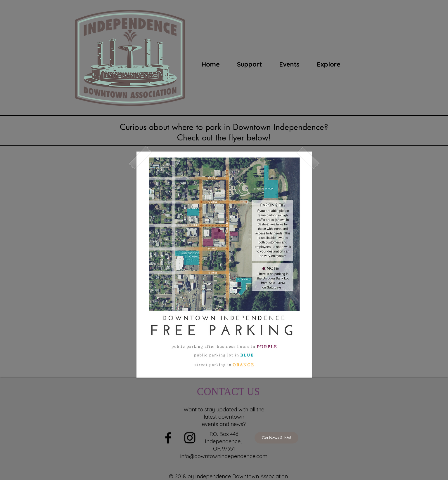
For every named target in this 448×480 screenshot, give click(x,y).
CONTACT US (228, 392)
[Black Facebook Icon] (168, 438)
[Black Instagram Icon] (190, 438)
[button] (289, 64)
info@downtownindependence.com (224, 456)
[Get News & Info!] (276, 438)
